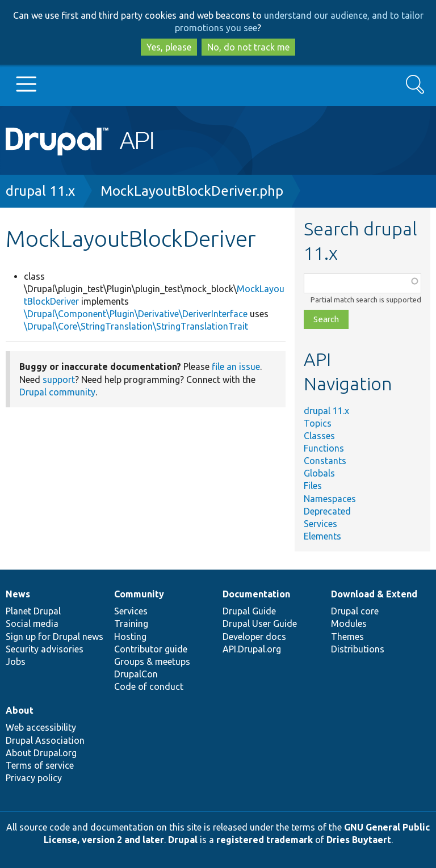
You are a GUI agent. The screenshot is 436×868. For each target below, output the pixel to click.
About (20, 710)
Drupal (183, 840)
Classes (319, 436)
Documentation (256, 594)
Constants (325, 461)
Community (139, 594)
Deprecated (327, 511)
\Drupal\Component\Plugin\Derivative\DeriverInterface (136, 314)
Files (313, 486)
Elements (322, 536)
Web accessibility (41, 727)
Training (131, 623)
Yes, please (169, 47)
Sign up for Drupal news (54, 637)
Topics (318, 423)
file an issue (236, 366)
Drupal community (57, 392)
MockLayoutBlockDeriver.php (192, 191)
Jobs (16, 661)
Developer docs (254, 637)
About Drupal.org (41, 753)
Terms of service (40, 765)
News (18, 594)
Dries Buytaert (359, 840)
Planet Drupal (33, 611)
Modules (349, 623)
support (59, 380)
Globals (319, 473)
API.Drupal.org (252, 649)
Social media (32, 623)
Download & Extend (374, 594)
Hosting (130, 637)
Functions (324, 448)
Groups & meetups (152, 661)
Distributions (358, 649)
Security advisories (45, 649)
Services (320, 524)
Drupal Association (45, 740)
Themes (347, 637)
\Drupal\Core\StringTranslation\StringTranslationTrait (136, 326)
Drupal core (355, 611)
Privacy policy (34, 778)
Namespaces (330, 499)
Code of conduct (149, 686)
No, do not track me (248, 47)
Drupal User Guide (260, 623)
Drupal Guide (249, 611)
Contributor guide (151, 649)
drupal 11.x (40, 191)
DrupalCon (136, 674)
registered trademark (265, 840)
